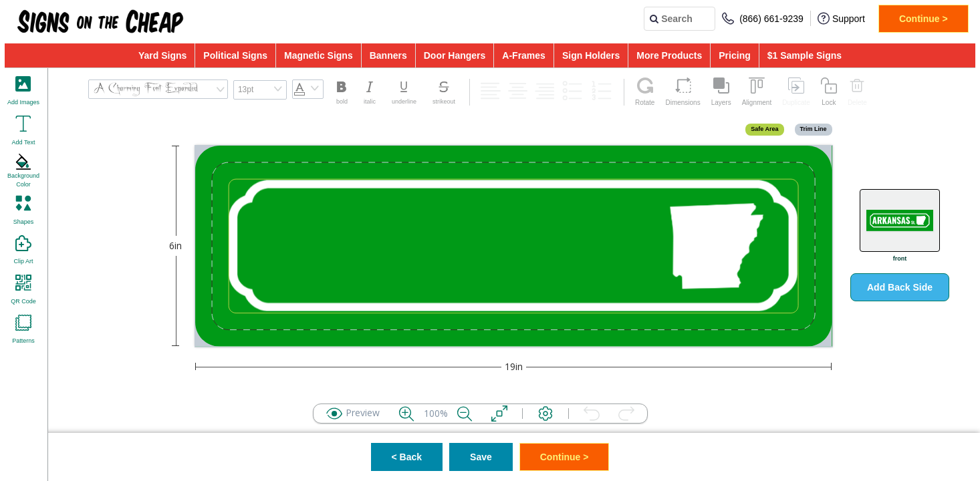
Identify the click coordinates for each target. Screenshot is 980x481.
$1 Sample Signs (805, 55)
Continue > (924, 19)
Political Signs (235, 55)
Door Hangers (455, 55)
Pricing (734, 55)
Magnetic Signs (319, 55)
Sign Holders (591, 55)
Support (841, 18)
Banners (388, 55)
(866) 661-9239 (763, 18)
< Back (407, 457)
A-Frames (524, 55)
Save (481, 457)
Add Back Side (900, 287)
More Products (669, 55)
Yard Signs (162, 55)
